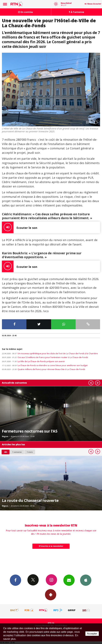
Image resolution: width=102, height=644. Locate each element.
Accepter (92, 634)
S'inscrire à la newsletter (51, 546)
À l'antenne (77, 12)
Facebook (15, 580)
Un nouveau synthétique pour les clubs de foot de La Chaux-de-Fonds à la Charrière (50, 354)
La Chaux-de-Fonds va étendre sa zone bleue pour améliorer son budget (45, 365)
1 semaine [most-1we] (17, 452)
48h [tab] (6, 452)
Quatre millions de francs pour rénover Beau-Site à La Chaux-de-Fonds (44, 369)
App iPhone (86, 580)
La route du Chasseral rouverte (30, 500)
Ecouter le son (20, 227)
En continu (25, 12)
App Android (51, 595)
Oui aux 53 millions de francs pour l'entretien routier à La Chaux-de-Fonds (45, 357)
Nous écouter (94, 4)
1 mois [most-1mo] (30, 452)
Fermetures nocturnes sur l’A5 (30, 431)
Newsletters (69, 580)
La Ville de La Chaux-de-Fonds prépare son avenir (33, 361)
